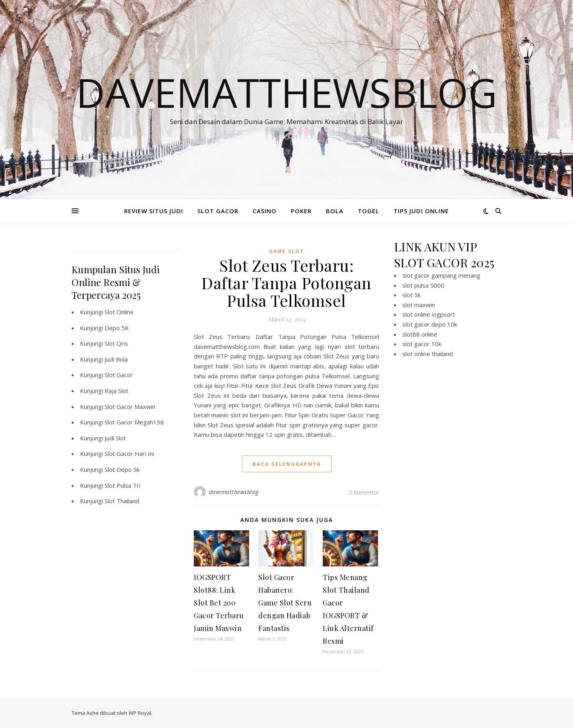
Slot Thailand (122, 501)
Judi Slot (115, 438)
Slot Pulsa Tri (123, 485)
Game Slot (286, 251)
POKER (301, 211)
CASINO (265, 211)
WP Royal (140, 713)
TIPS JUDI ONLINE (421, 211)
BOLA (335, 211)
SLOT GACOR (218, 211)
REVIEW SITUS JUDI (154, 211)
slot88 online (420, 334)
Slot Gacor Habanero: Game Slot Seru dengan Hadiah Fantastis (285, 603)
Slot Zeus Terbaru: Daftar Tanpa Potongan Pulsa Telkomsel (286, 283)
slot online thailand (428, 354)
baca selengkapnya (287, 464)
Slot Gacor (119, 375)
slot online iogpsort (429, 314)
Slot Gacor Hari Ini (129, 454)
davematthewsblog (234, 492)
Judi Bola (116, 359)
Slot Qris (116, 343)
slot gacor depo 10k (430, 324)
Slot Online (119, 312)
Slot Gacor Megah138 (134, 422)
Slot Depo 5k (122, 469)
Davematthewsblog (286, 92)
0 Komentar (364, 492)
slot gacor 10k (422, 344)
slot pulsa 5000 (423, 285)
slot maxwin (419, 305)
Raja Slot (117, 391)
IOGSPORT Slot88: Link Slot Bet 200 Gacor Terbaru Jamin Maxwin (219, 603)
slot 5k (411, 295)
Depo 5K (117, 328)
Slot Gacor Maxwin (130, 407)
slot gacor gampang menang (441, 275)
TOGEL (368, 211)
